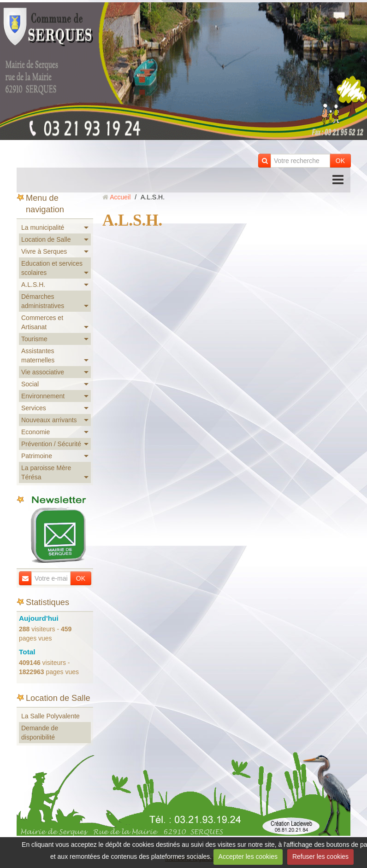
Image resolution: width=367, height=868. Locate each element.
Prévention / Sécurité (51, 444)
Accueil (120, 197)
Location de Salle (46, 239)
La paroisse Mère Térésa (46, 472)
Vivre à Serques (44, 251)
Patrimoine (37, 456)
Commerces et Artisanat (42, 322)
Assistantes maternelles (38, 355)
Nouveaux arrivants (49, 420)
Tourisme (34, 339)
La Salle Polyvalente (50, 716)
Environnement (43, 396)
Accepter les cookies (248, 856)
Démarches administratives (43, 301)
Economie (36, 432)
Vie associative (43, 372)
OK (340, 161)
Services (34, 408)
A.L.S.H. (33, 285)
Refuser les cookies (320, 856)
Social (30, 384)
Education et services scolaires (52, 268)
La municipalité (43, 227)
